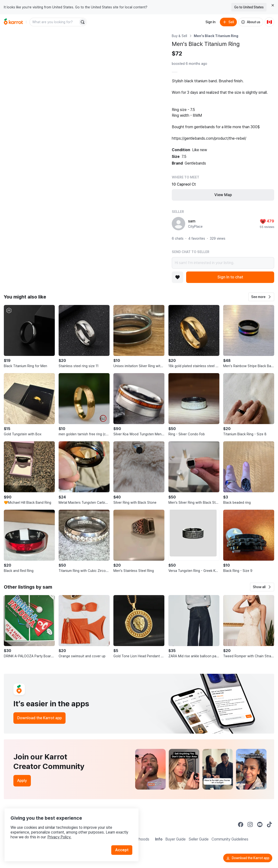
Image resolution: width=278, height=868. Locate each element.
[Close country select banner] (273, 5)
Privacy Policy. (64, 831)
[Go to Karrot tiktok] (269, 824)
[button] (261, 297)
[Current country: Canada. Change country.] (269, 22)
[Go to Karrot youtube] (260, 824)
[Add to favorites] (178, 277)
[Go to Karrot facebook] (241, 824)
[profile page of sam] (178, 224)
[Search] (83, 22)
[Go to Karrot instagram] (250, 824)
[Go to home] (13, 22)
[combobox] (54, 22)
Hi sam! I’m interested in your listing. (223, 263)
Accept (123, 844)
